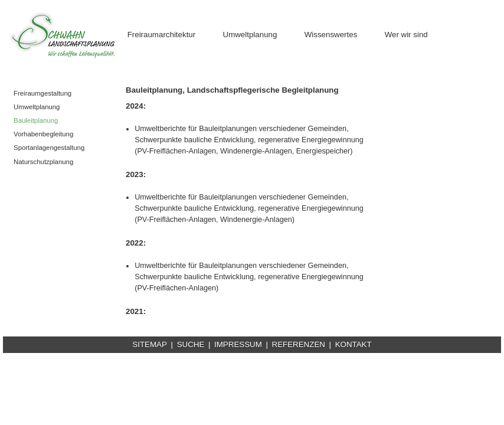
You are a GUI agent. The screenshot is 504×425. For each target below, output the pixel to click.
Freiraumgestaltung (42, 93)
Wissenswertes (331, 35)
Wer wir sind (406, 35)
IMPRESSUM (238, 344)
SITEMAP (150, 344)
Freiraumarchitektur (162, 35)
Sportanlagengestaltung (49, 148)
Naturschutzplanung (43, 162)
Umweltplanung (250, 35)
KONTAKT (354, 344)
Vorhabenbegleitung (43, 134)
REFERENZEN (299, 344)
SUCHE (191, 344)
